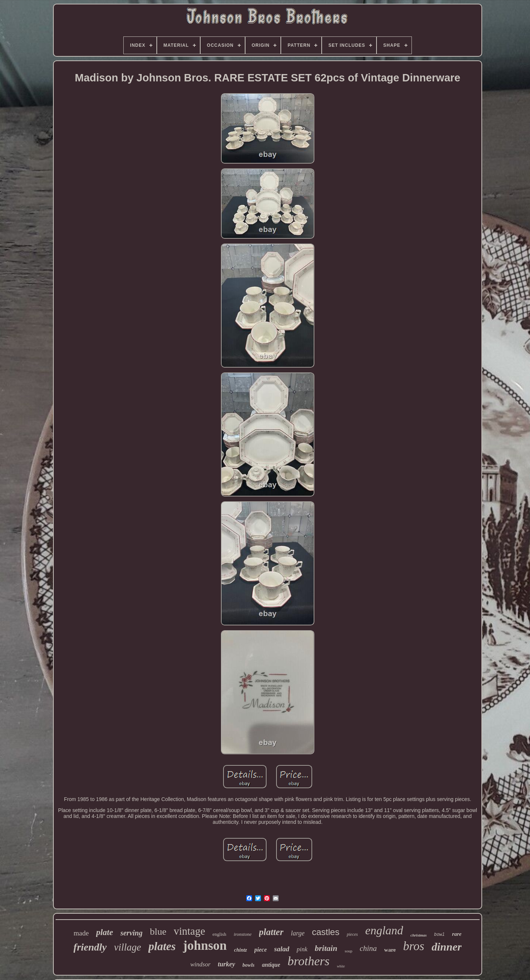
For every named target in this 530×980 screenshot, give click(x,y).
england (384, 930)
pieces (352, 934)
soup (348, 951)
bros (414, 946)
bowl (439, 935)
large (298, 933)
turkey (227, 964)
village (128, 947)
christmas (418, 935)
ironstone (243, 934)
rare (457, 934)
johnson (205, 946)
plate (105, 932)
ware (390, 950)
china (368, 948)
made (81, 933)
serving (131, 933)
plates (162, 946)
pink (302, 949)
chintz (241, 950)
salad (282, 949)
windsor (200, 964)
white (341, 966)
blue (158, 932)
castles (326, 932)
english (219, 934)
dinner (447, 947)
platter (271, 932)
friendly (90, 947)
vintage (189, 931)
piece (261, 950)
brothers (308, 961)
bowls (249, 965)
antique (271, 965)
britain (326, 948)
